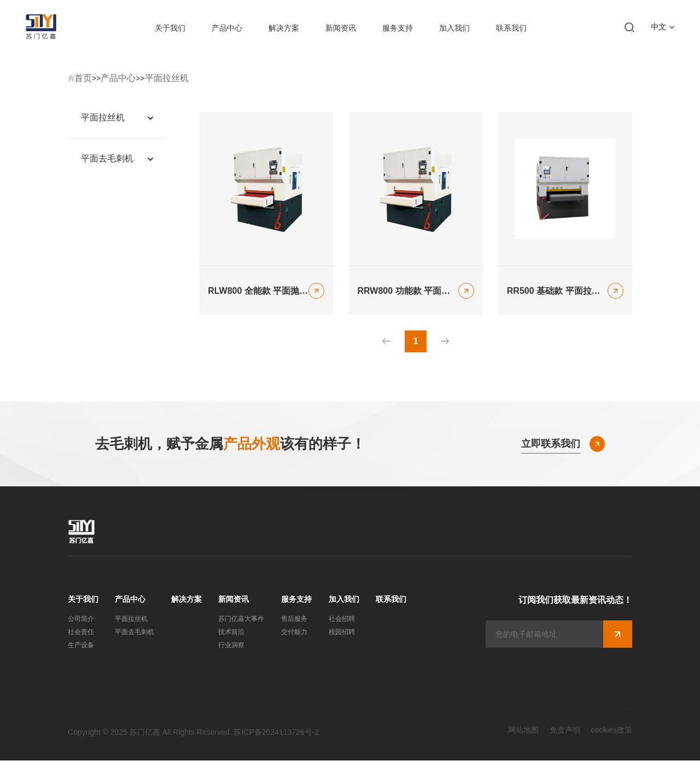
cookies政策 (612, 730)
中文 (663, 27)
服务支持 (398, 28)
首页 (83, 78)
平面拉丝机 (167, 78)
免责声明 (565, 730)
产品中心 (227, 28)
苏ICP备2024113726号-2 (276, 733)
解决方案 (284, 28)
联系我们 (511, 28)
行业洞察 (231, 646)
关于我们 (170, 28)
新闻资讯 (341, 28)
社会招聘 (342, 619)
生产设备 (81, 646)
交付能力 (294, 632)
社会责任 (81, 632)
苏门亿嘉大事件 (241, 619)
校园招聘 (342, 632)
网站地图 (523, 730)
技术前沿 (231, 632)
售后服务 (294, 619)
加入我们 (454, 28)
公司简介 (81, 619)
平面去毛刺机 (135, 632)
